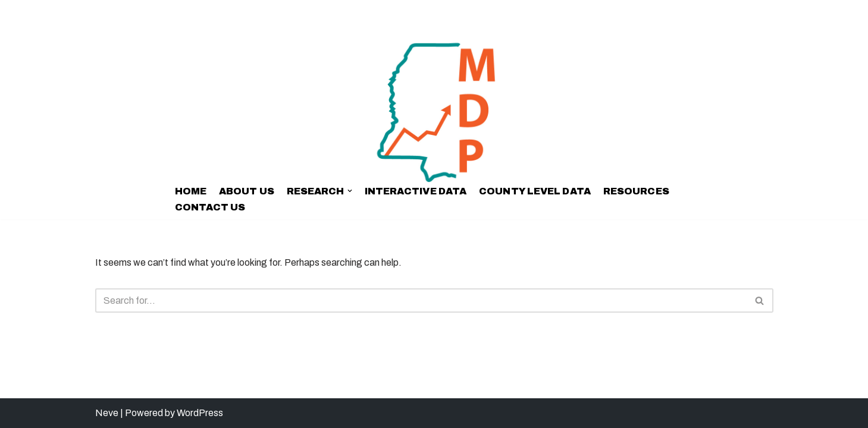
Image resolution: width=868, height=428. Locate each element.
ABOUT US (247, 191)
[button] (350, 191)
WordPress (200, 413)
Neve (107, 413)
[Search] (421, 300)
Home (191, 191)
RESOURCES (636, 191)
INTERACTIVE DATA (416, 191)
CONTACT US (210, 207)
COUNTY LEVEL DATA (535, 191)
